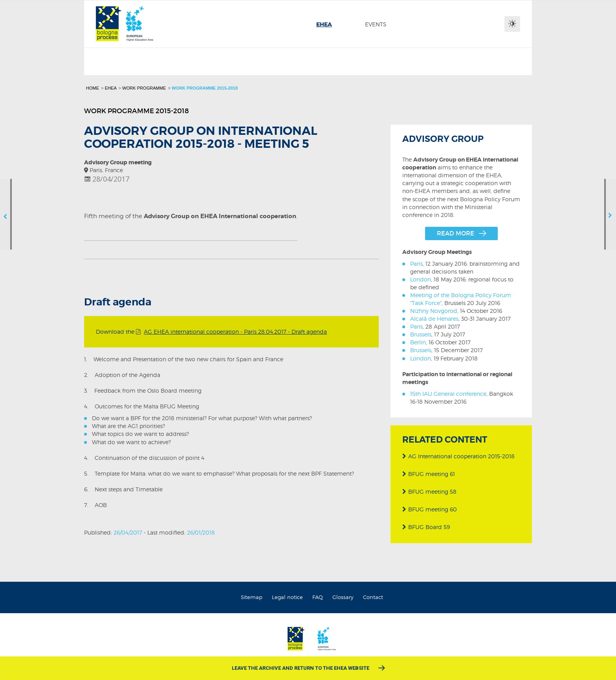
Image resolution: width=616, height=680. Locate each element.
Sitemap (252, 597)
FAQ (318, 597)
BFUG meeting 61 (429, 473)
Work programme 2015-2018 (205, 88)
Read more (456, 233)
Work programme (144, 88)
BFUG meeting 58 (429, 490)
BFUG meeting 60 (430, 508)
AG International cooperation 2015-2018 (458, 455)
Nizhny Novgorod (434, 311)
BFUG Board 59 (426, 526)
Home (93, 88)
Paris (416, 264)
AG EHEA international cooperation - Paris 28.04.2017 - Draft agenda (235, 332)
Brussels (421, 334)
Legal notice (287, 597)
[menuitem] (324, 24)
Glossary (343, 597)
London (421, 279)
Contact (373, 597)
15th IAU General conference (448, 394)
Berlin (418, 342)
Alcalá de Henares (434, 319)
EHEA (111, 88)
